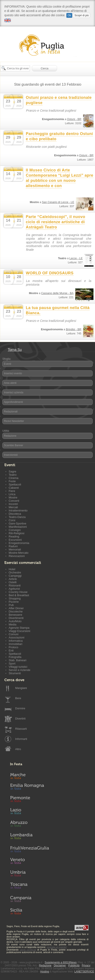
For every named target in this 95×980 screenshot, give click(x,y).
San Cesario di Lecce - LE (58, 202)
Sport (12, 663)
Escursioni (15, 540)
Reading (14, 536)
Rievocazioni (17, 556)
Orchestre (15, 572)
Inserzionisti (11, 455)
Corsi (12, 520)
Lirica (12, 494)
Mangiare (21, 688)
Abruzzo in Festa (29, 825)
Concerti (14, 501)
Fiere (12, 491)
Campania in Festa (29, 899)
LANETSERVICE (84, 972)
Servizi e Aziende (20, 670)
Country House (18, 592)
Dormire (20, 708)
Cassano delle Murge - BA (57, 293)
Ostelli (13, 582)
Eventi (7, 364)
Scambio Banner (14, 445)
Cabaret (14, 488)
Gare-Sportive (17, 523)
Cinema (14, 478)
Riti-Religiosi (16, 533)
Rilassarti (21, 729)
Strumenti (15, 673)
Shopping (15, 598)
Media (12, 624)
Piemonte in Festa (29, 800)
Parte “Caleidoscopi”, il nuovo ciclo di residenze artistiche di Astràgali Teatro (56, 222)
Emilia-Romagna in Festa (29, 788)
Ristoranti (15, 585)
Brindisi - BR (74, 329)
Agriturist (14, 589)
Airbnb (13, 579)
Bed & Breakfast (19, 595)
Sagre (12, 471)
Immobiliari (16, 644)
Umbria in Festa (29, 874)
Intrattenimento (18, 510)
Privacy (86, 965)
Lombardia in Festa (29, 837)
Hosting (45, 972)
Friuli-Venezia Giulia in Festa (29, 850)
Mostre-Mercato (19, 553)
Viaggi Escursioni (19, 631)
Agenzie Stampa (19, 628)
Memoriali (15, 549)
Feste (12, 481)
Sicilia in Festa (29, 911)
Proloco (13, 647)
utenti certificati (28, 950)
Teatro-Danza (17, 517)
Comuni (14, 634)
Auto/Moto (15, 621)
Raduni (13, 546)
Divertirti (20, 719)
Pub (11, 605)
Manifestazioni (18, 527)
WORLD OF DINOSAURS (50, 273)
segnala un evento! (57, 947)
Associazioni (16, 637)
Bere (18, 698)
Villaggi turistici (18, 667)
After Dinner (16, 608)
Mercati (13, 507)
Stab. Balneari (18, 660)
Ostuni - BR (74, 119)
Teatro (13, 475)
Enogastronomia (19, 543)
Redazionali (11, 412)
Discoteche (16, 611)
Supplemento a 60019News (61, 962)
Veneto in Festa (29, 862)
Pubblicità (74, 965)
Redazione (10, 436)
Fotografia (15, 657)
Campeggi (15, 576)
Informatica (16, 641)
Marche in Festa (29, 775)
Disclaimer (60, 965)
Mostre (13, 497)
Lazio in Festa (29, 812)
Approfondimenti (13, 402)
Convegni (15, 530)
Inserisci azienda (14, 392)
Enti (11, 650)
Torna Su (15, 350)
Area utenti (10, 383)
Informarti (21, 739)
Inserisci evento (13, 373)
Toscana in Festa (29, 887)
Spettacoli (15, 484)
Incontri (13, 504)
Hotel (12, 569)
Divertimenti (16, 618)
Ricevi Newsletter (14, 421)
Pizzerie (14, 602)
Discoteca (15, 514)
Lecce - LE (76, 258)
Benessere (15, 615)
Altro (18, 749)
